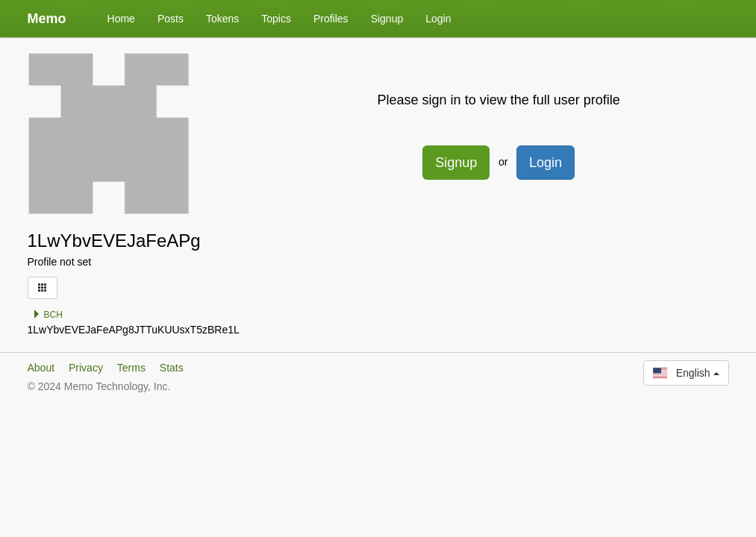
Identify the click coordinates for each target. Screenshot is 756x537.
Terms (131, 368)
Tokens (222, 19)
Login (438, 19)
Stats (172, 368)
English (686, 373)
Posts (171, 19)
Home (121, 19)
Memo (47, 19)
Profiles (331, 19)
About (41, 368)
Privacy (86, 368)
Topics (276, 19)
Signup (387, 19)
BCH (47, 315)
